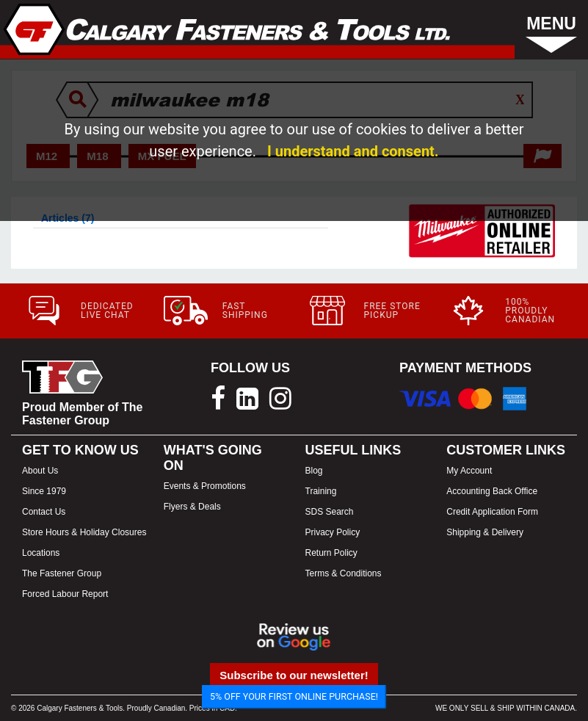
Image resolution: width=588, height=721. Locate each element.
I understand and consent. (353, 151)
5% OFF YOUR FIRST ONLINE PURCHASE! (294, 696)
